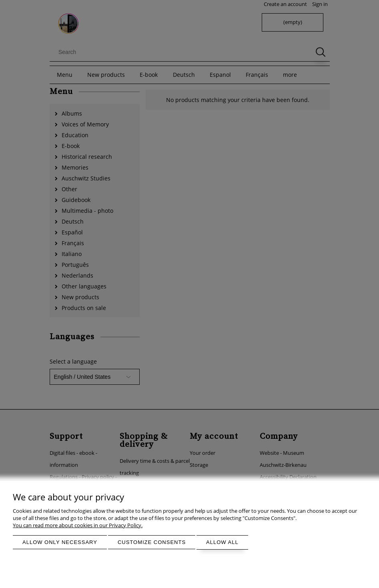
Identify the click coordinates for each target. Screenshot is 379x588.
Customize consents (152, 542)
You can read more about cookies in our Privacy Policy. (78, 525)
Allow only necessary (60, 542)
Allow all (222, 542)
